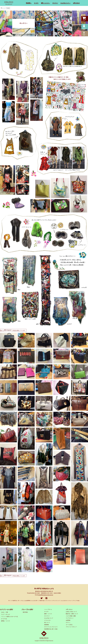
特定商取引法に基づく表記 (51, 629)
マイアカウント (70, 618)
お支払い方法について (71, 612)
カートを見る (69, 625)
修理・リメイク (48, 614)
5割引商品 (25, 612)
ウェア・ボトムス (6, 614)
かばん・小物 (4, 612)
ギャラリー (55, 3)
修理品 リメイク (6, 621)
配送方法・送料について (72, 614)
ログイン (68, 622)
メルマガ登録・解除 (71, 616)
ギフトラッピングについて (51, 627)
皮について (47, 622)
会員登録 (68, 620)
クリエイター (48, 620)
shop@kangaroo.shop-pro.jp (46, 595)
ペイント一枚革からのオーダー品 (9, 617)
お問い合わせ (76, 3)
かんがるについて (49, 618)
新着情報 (46, 625)
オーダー (36, 3)
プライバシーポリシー (71, 627)
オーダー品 (4, 619)
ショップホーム (48, 609)
